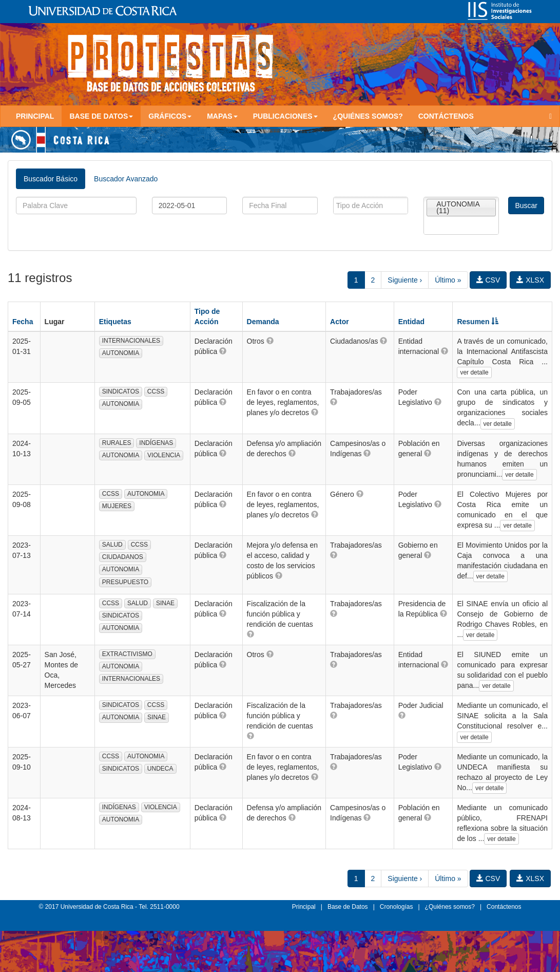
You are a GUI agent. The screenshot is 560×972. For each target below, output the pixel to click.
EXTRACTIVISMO (127, 654)
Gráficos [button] (170, 116)
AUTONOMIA (121, 353)
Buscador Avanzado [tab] (126, 179)
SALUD (112, 545)
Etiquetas (115, 322)
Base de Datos (348, 907)
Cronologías (397, 907)
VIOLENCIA (164, 455)
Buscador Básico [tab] (51, 179)
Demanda (263, 322)
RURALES (117, 443)
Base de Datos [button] (101, 116)
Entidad (411, 322)
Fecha (23, 322)
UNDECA (160, 769)
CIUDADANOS (123, 557)
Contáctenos (446, 116)
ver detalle (474, 372)
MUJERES (117, 506)
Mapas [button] (222, 116)
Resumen (478, 322)
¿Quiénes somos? (368, 116)
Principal (35, 116)
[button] (223, 351)
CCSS (156, 391)
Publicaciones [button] (285, 116)
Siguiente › (405, 280)
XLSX (530, 280)
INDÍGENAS (156, 443)
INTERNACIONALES (131, 341)
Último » (448, 280)
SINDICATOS (121, 391)
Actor (340, 322)
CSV (488, 280)
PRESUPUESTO (125, 582)
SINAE (165, 603)
